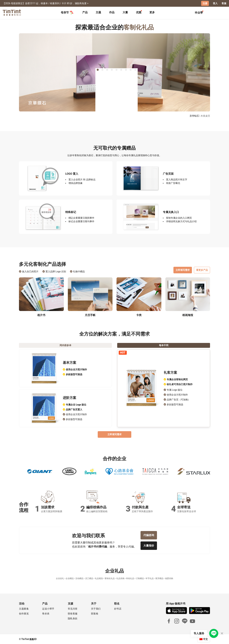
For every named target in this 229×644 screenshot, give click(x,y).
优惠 (139, 12)
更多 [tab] (152, 12)
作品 (112, 12)
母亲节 (67, 12)
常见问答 (73, 608)
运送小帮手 (48, 608)
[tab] (85, 13)
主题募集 (24, 608)
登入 (215, 3)
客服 (224, 3)
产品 (85, 12)
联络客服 (73, 613)
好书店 (118, 608)
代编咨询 (149, 538)
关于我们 (96, 608)
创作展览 (24, 613)
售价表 (46, 613)
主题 (98, 12)
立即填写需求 (183, 272)
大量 (125, 12)
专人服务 (199, 633)
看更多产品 (202, 272)
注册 (205, 3)
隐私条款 (73, 618)
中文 (205, 639)
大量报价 (149, 548)
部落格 (95, 613)
